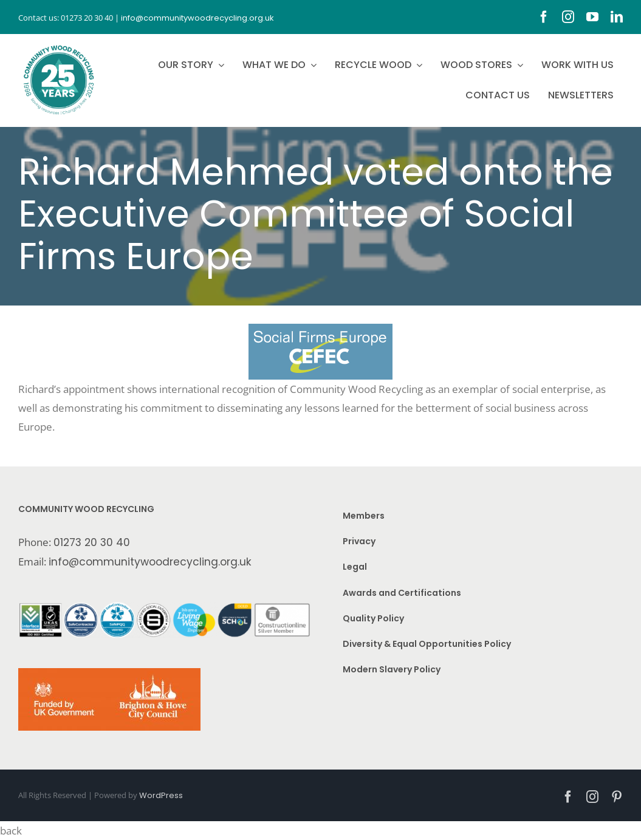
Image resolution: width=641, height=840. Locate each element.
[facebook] (544, 17)
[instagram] (568, 17)
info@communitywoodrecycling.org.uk (150, 562)
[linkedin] (617, 17)
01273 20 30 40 (92, 542)
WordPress (161, 795)
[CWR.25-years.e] (59, 46)
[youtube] (592, 17)
